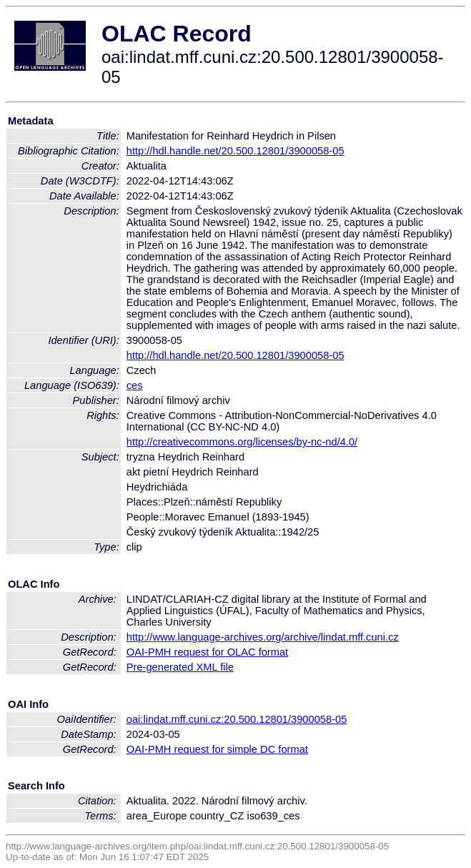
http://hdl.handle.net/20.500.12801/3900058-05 (235, 151)
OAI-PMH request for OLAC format (207, 652)
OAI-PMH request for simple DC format (217, 749)
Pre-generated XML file (180, 667)
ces (135, 385)
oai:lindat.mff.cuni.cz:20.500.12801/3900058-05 (237, 719)
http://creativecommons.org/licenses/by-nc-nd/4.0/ (242, 442)
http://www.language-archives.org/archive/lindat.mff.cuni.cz (263, 637)
